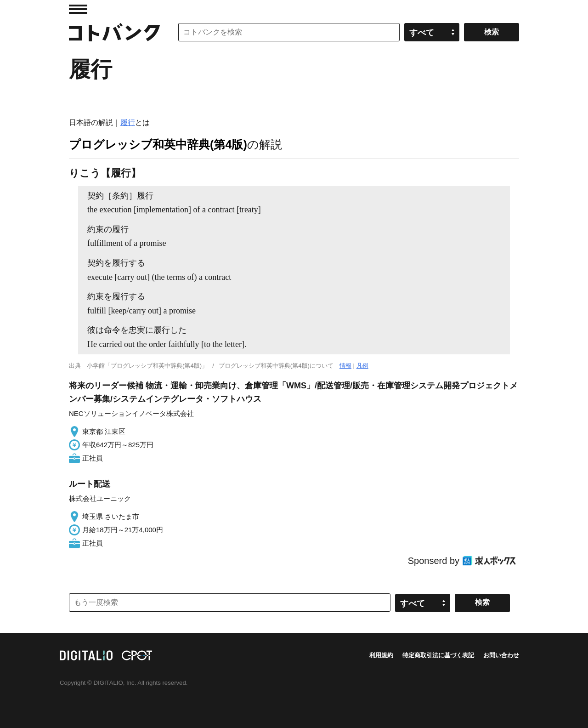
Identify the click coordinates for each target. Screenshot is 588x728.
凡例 (362, 366)
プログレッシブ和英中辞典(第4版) (158, 144)
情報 (345, 366)
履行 (128, 122)
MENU (78, 9)
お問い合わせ (501, 655)
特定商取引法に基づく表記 (438, 655)
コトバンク (114, 32)
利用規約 (381, 655)
